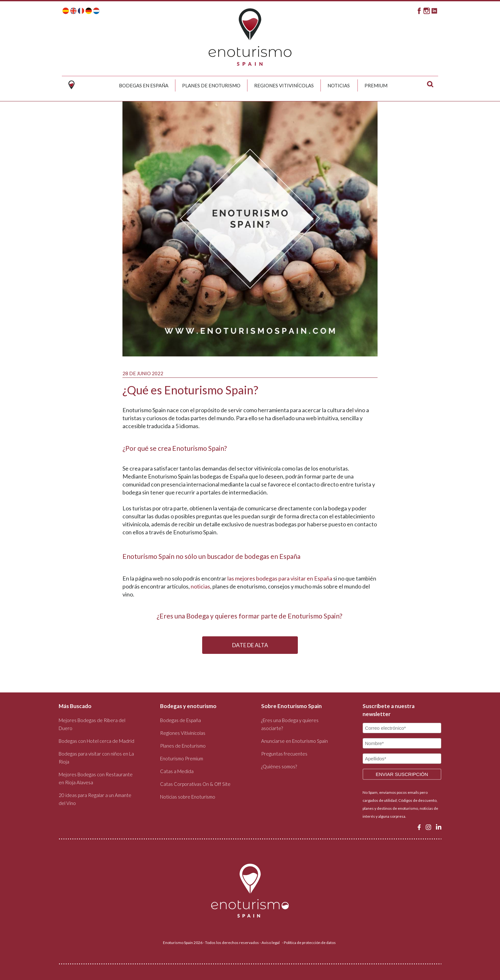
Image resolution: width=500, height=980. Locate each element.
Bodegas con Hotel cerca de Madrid (96, 741)
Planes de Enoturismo (211, 85)
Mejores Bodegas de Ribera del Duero (92, 724)
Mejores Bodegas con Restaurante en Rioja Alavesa (96, 778)
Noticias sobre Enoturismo (188, 797)
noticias (200, 586)
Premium (376, 85)
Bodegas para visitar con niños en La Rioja (96, 758)
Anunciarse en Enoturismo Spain (294, 741)
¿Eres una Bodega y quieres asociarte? (290, 724)
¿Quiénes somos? (279, 766)
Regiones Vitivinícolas (284, 85)
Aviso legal (271, 943)
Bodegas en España (144, 85)
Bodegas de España (180, 720)
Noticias (339, 85)
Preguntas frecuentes (284, 754)
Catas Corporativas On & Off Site (195, 784)
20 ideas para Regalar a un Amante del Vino (95, 799)
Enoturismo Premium (182, 758)
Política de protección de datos (310, 943)
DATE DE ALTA (250, 645)
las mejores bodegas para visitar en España (280, 578)
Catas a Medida (177, 771)
